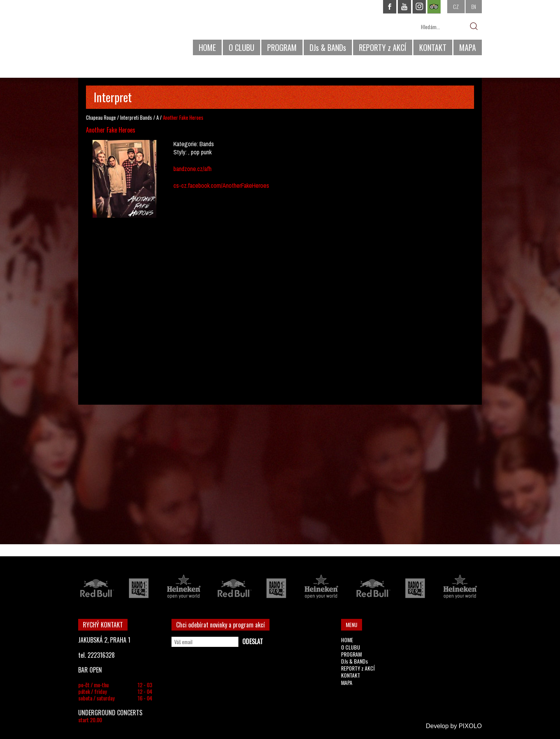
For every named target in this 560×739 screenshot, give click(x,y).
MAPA (468, 47)
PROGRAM (282, 47)
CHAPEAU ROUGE (121, 31)
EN (474, 6)
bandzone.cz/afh (192, 169)
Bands (146, 117)
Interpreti (129, 117)
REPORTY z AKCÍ (383, 47)
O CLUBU (241, 47)
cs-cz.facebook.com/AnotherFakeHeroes (221, 185)
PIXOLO (470, 726)
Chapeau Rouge (101, 117)
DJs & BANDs (328, 47)
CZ (456, 6)
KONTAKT (433, 47)
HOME (207, 47)
